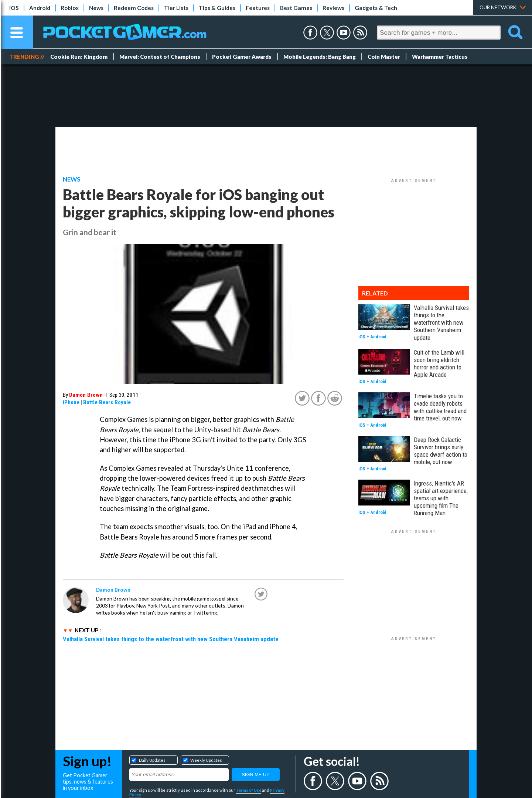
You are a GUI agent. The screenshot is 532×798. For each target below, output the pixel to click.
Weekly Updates (206, 760)
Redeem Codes (134, 8)
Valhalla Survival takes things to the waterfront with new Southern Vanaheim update (171, 639)
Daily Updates (152, 760)
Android (40, 8)
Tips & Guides (217, 8)
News (96, 8)
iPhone (71, 402)
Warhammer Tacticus (440, 57)
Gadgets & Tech (376, 8)
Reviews (333, 8)
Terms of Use (249, 790)
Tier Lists (176, 8)
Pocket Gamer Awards (242, 57)
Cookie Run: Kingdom (79, 57)
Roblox (70, 8)
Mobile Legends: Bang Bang (320, 57)
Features (258, 8)
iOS (14, 8)
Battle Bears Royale (107, 402)
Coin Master (384, 57)
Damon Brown (86, 395)
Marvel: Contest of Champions (160, 57)
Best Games (296, 8)
